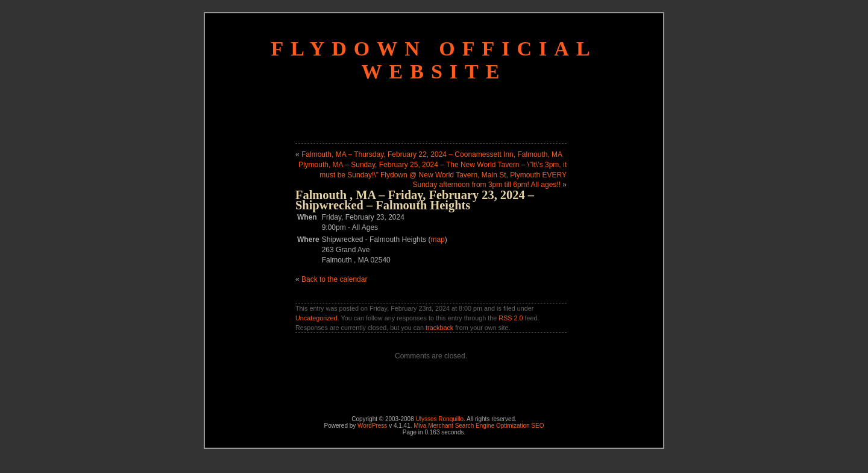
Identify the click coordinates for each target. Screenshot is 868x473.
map (437, 240)
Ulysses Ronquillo (440, 419)
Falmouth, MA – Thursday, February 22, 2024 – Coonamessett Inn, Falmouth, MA (432, 154)
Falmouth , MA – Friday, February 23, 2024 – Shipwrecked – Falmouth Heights (415, 200)
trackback (439, 328)
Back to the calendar (334, 279)
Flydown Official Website (434, 60)
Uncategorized (316, 318)
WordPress (372, 426)
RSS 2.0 (511, 318)
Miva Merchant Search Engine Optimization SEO (479, 426)
